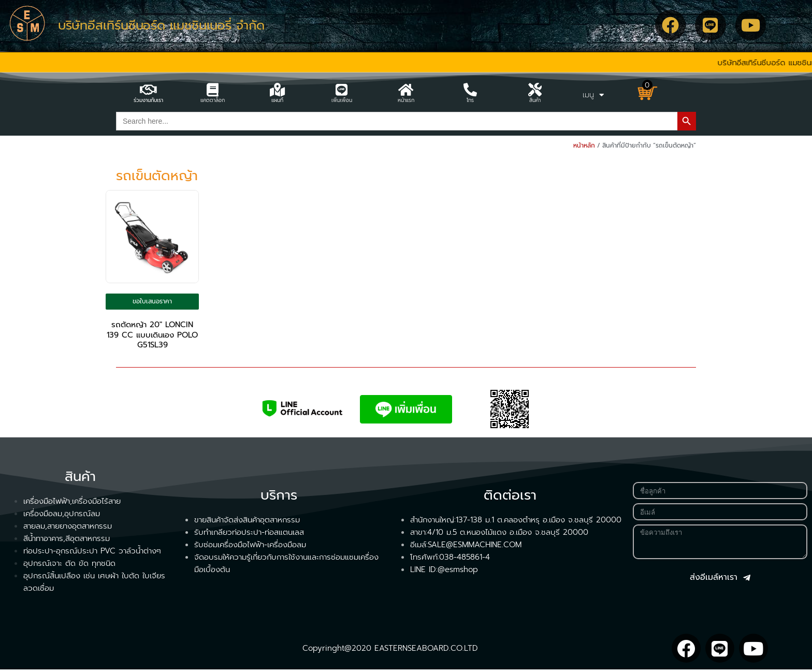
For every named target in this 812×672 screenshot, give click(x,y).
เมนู (593, 95)
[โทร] (470, 90)
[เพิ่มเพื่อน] (342, 90)
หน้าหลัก (584, 145)
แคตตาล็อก (213, 100)
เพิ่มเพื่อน (342, 100)
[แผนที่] (277, 90)
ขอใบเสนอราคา (152, 302)
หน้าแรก (406, 100)
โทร (470, 100)
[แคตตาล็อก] (213, 90)
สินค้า (535, 100)
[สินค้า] (535, 90)
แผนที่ (277, 100)
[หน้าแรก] (406, 90)
